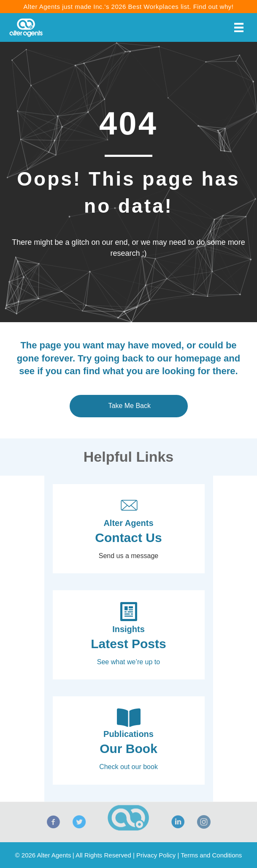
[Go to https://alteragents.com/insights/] (129, 635)
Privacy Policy (156, 855)
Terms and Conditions (211, 855)
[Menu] (239, 27)
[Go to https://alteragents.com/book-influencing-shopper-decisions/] (129, 740)
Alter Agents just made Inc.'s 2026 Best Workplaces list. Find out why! (129, 7)
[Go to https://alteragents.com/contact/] (129, 529)
